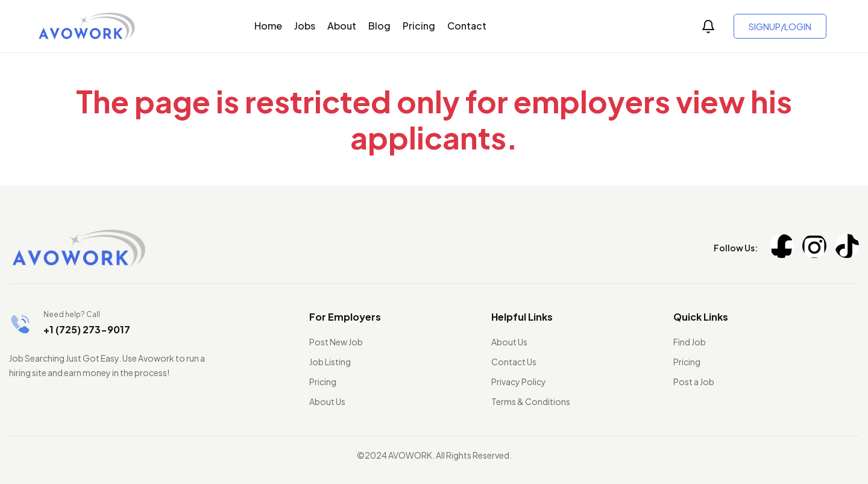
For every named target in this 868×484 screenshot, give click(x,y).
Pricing (419, 26)
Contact (467, 26)
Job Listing (330, 362)
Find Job (690, 342)
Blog (379, 26)
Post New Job (336, 342)
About (342, 26)
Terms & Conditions (531, 401)
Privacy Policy (519, 382)
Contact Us (514, 362)
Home (268, 26)
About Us (327, 401)
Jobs (305, 26)
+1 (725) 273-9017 (87, 329)
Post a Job (694, 382)
